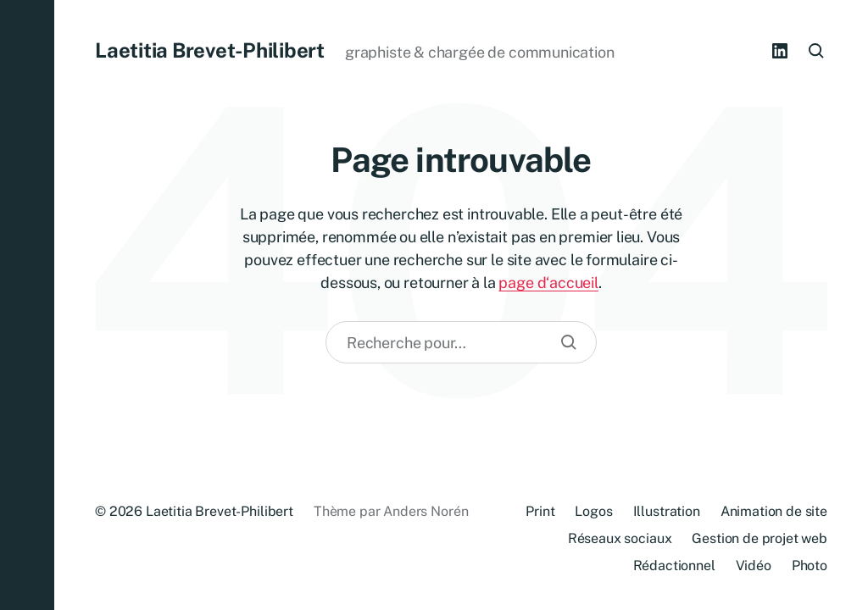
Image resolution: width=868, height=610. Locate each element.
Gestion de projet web (759, 538)
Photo (810, 566)
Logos (593, 511)
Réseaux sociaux (620, 538)
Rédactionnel (674, 566)
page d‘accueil (548, 283)
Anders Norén (426, 511)
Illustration (667, 511)
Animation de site (774, 511)
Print (540, 511)
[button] (27, 305)
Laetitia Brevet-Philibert (210, 50)
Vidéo (754, 566)
